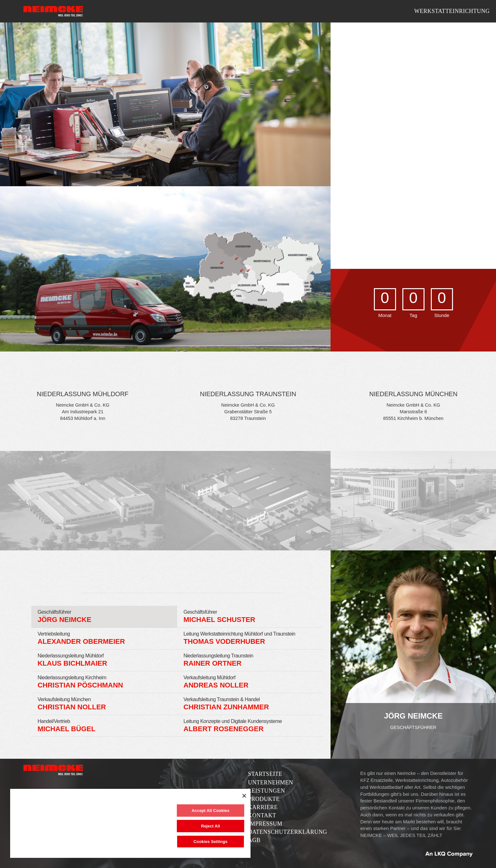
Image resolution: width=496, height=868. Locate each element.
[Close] (244, 796)
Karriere (263, 807)
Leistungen (267, 791)
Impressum (265, 824)
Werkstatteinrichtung (452, 11)
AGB (254, 840)
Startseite (265, 774)
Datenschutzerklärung (288, 832)
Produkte (264, 799)
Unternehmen (271, 782)
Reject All (210, 826)
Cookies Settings (211, 842)
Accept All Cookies (211, 811)
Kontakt (262, 815)
